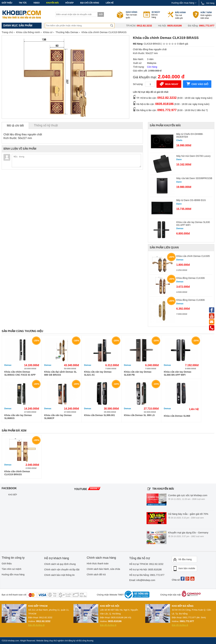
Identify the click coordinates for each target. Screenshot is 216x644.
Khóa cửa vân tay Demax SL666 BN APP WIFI (178, 373)
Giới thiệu (7, 3)
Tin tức (23, 3)
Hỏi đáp (69, 3)
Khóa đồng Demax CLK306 (190, 278)
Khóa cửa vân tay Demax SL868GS (18, 417)
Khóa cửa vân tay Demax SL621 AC (98, 373)
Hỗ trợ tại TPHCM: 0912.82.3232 (146, 564)
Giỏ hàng (210, 3)
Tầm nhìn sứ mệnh (11, 569)
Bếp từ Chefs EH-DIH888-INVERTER (190, 135)
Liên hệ (109, 3)
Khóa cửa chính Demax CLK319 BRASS (17, 473)
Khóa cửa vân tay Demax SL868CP (58, 417)
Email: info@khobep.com (142, 580)
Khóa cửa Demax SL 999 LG (139, 415)
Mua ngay (169, 84)
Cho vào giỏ (197, 84)
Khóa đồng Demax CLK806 (190, 300)
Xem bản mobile (184, 569)
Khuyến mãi (52, 3)
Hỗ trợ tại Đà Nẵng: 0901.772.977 (147, 575)
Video (36, 3)
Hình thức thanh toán (98, 564)
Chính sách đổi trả (96, 574)
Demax (8, 365)
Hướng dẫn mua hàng (184, 3)
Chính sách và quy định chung (60, 564)
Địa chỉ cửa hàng (90, 3)
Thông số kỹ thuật (46, 125)
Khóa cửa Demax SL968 (177, 416)
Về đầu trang (182, 560)
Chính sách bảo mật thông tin (59, 575)
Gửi (101, 14)
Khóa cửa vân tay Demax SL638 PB (138, 373)
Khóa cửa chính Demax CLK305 (193, 256)
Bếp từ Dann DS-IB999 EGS (191, 200)
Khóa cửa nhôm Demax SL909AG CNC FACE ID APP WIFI (20, 373)
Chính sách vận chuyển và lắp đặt (62, 570)
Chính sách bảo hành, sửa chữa (103, 569)
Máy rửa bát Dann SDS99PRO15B (194, 178)
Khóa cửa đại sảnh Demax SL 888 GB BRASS (60, 373)
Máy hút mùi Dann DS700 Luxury (193, 156)
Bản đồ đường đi (36, 625)
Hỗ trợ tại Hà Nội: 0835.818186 (145, 570)
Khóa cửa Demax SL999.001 (100, 415)
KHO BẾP (13, 495)
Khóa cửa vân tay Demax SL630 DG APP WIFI (193, 224)
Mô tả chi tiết (15, 126)
